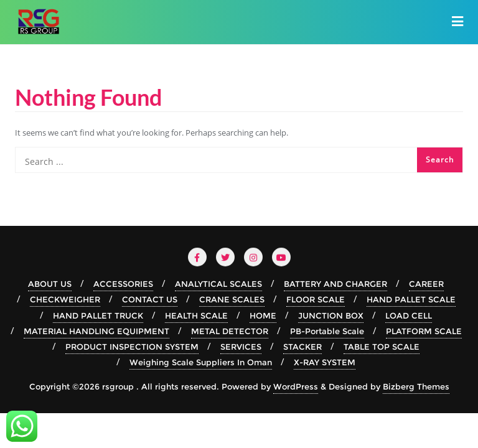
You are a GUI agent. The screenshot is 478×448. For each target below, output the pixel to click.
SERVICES (241, 347)
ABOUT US (50, 284)
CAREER (426, 284)
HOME (263, 315)
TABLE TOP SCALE (382, 347)
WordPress (296, 386)
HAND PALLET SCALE (411, 299)
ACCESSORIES (123, 284)
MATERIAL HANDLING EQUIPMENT (96, 331)
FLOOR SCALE (316, 299)
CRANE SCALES (232, 299)
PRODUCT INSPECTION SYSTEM (132, 347)
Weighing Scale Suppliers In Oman (201, 362)
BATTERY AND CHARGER (335, 284)
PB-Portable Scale (327, 331)
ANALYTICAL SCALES (218, 284)
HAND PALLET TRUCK (98, 315)
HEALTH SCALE (196, 315)
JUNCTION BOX (331, 315)
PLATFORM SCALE (424, 331)
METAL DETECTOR (230, 331)
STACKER (302, 347)
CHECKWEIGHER (65, 299)
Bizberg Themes (416, 386)
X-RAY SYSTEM (325, 362)
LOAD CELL (409, 315)
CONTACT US (150, 299)
